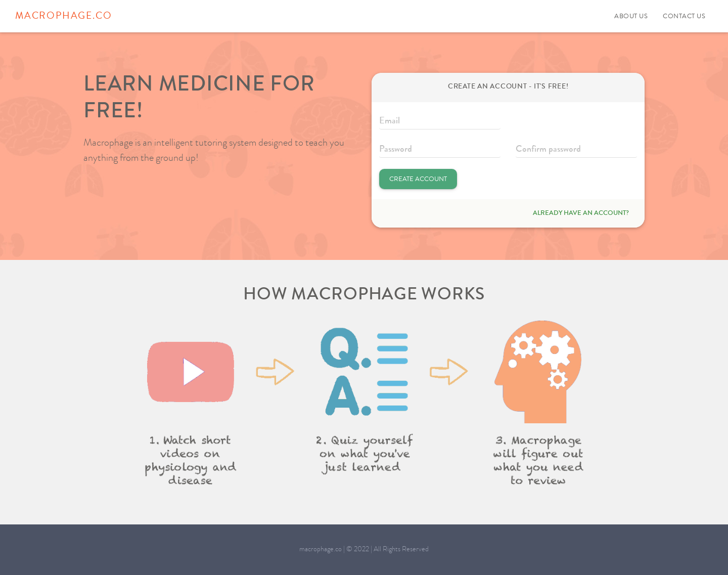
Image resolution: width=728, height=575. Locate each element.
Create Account (418, 180)
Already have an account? (581, 213)
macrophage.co (63, 17)
